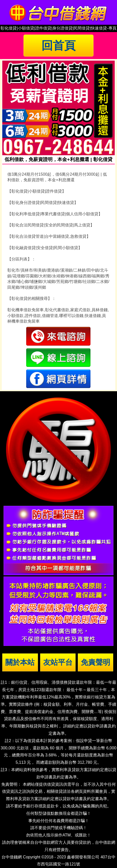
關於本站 (20, 662)
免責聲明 (96, 662)
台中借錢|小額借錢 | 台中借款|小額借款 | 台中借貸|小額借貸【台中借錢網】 (59, 12)
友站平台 (58, 662)
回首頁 (58, 45)
